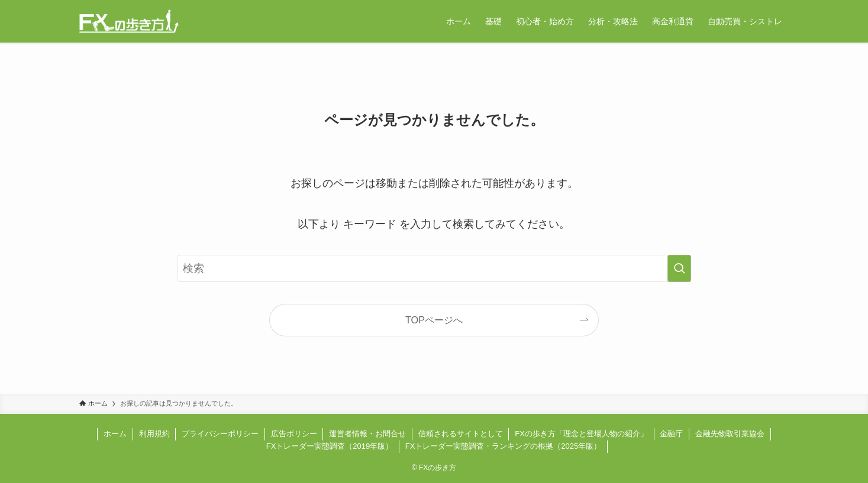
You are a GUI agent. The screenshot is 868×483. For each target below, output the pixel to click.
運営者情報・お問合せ (367, 434)
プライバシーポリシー (220, 434)
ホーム (115, 434)
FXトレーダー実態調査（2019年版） (330, 446)
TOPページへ (434, 320)
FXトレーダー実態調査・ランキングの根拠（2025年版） (504, 446)
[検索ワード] (434, 268)
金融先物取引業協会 (730, 434)
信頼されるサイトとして (461, 434)
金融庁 (671, 434)
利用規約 (154, 434)
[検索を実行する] (679, 268)
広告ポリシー (294, 434)
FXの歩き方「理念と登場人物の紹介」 (581, 434)
